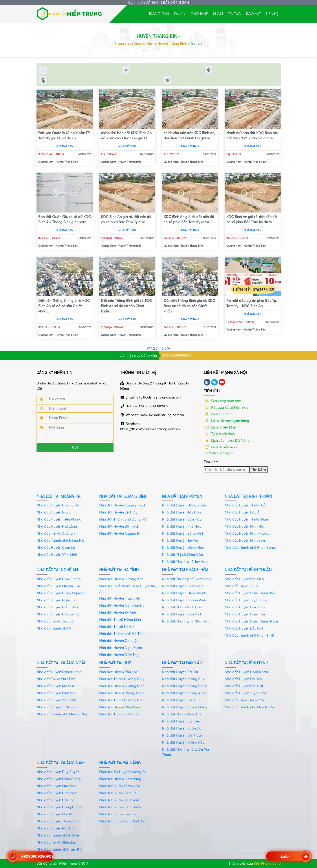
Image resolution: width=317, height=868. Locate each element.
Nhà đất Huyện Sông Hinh (183, 534)
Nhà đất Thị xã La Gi (241, 586)
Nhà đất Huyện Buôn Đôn (183, 728)
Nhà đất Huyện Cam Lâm (183, 586)
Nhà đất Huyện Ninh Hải (244, 526)
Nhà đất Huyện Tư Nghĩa (57, 707)
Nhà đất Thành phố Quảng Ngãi (63, 714)
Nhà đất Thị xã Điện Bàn (56, 842)
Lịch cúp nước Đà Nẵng (227, 441)
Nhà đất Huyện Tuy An (180, 541)
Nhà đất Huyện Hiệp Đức (57, 793)
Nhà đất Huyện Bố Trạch (119, 526)
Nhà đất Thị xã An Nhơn (244, 700)
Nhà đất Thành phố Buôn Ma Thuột (185, 752)
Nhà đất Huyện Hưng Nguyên (61, 593)
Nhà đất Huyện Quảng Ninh (122, 534)
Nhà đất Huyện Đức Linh (245, 607)
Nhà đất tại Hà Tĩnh (119, 570)
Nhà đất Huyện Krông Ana (183, 693)
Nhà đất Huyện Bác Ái (243, 512)
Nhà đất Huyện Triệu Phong (59, 519)
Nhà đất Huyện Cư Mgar (182, 735)
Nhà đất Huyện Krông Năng (185, 707)
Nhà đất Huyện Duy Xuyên (58, 772)
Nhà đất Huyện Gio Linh (56, 512)
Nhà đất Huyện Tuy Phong (246, 600)
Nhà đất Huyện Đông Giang (59, 807)
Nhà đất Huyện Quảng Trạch (123, 505)
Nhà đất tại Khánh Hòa (185, 570)
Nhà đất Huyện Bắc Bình (244, 628)
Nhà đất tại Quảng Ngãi (61, 663)
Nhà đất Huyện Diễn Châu (58, 607)
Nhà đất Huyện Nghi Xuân (121, 648)
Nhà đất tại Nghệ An (57, 570)
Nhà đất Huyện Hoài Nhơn (246, 672)
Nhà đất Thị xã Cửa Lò (55, 621)
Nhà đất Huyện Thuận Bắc (246, 505)
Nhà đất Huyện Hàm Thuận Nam (251, 621)
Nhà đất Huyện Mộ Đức (56, 686)
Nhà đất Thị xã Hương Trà (121, 700)
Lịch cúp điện (218, 414)
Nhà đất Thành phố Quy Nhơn (249, 707)
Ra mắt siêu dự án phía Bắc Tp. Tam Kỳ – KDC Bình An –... (252, 303)
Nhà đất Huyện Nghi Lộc (57, 600)
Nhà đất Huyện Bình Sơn (56, 693)
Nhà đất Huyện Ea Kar (180, 672)
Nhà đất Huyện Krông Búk (183, 679)
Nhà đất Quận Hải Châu (119, 800)
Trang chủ (159, 13)
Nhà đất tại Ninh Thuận (248, 496)
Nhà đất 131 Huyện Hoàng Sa (123, 772)
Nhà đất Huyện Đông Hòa (183, 548)
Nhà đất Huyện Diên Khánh (184, 593)
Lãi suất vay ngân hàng (226, 421)
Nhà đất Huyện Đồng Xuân (184, 505)
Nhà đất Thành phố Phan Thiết (250, 635)
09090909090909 (177, 356)
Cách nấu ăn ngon (219, 453)
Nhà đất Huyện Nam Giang (59, 779)
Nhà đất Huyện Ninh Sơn (245, 541)
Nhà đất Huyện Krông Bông (184, 686)
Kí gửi (218, 13)
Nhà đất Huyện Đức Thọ (119, 655)
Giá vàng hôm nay (222, 401)
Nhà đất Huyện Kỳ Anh (118, 613)
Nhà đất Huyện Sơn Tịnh (56, 700)
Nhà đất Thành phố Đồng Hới (123, 519)
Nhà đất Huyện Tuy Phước (246, 693)
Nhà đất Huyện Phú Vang (120, 707)
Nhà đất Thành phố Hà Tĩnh (122, 634)
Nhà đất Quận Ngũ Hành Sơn (123, 821)
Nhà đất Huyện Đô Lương (58, 614)
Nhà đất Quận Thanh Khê (120, 786)
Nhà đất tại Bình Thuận (248, 570)
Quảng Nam (144, 44)
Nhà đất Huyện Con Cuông (59, 579)
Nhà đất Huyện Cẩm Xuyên (121, 606)
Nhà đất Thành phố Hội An (58, 835)
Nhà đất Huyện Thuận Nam (247, 519)
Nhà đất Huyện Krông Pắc (183, 742)
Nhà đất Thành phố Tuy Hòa (185, 562)
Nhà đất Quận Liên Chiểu (120, 807)
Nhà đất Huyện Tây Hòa (181, 512)
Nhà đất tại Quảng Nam (60, 763)
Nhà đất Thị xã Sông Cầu (182, 555)
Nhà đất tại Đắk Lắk (182, 663)
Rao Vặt (254, 13)
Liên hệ (272, 13)
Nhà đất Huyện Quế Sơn (56, 786)
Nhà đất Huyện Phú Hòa (182, 526)
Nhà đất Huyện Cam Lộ (56, 548)
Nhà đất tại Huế (115, 663)
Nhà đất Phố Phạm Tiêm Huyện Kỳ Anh (127, 589)
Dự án (180, 13)
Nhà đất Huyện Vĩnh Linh (57, 555)
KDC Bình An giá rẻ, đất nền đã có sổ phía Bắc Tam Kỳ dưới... (126, 220)
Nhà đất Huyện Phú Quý (244, 579)
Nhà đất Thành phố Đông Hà (60, 541)
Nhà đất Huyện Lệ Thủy (118, 512)
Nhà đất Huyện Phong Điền (121, 693)
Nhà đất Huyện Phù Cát (244, 686)
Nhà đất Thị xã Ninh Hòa (182, 607)
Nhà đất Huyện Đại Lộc (56, 800)
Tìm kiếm (211, 462)
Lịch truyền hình (220, 447)
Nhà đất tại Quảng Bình (123, 496)
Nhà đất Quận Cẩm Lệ (118, 793)
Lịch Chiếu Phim (220, 427)
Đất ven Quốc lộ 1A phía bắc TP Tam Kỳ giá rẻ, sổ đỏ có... (64, 136)
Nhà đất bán (64, 147)
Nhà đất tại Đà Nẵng (120, 763)
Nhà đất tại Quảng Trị (59, 496)
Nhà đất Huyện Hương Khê (121, 579)
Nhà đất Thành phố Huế (119, 714)
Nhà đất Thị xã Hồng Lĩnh (120, 620)
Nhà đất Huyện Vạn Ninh (182, 614)
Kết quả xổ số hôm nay (226, 408)
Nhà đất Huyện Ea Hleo (181, 721)
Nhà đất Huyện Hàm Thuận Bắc (250, 593)
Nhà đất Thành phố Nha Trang (187, 621)
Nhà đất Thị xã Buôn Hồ (181, 714)
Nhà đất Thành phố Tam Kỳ (59, 850)
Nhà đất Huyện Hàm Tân (245, 614)
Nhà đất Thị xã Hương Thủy (122, 679)
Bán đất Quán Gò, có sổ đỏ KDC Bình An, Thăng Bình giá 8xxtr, (65, 220)
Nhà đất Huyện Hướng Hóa (59, 505)
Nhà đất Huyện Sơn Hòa (182, 519)
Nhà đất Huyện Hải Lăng (57, 526)
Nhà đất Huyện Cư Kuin (181, 700)
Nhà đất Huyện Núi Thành (58, 828)
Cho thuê (199, 13)
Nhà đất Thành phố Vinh (56, 628)
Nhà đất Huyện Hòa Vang (120, 779)
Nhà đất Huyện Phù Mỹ (243, 679)
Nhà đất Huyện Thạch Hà (120, 598)
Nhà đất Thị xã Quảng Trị (57, 534)
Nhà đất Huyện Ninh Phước (247, 534)
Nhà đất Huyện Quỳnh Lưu (58, 586)
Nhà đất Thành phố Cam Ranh (187, 579)
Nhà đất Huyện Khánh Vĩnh (184, 600)
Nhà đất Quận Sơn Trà (118, 814)
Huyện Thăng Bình (172, 44)
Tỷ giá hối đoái (219, 434)
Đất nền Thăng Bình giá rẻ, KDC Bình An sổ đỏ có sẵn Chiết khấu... (64, 306)
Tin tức (235, 13)
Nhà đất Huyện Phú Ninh (57, 814)
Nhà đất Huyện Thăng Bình (58, 821)
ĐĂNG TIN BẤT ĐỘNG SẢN (167, 3)
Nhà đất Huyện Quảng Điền (122, 686)
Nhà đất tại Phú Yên (182, 496)
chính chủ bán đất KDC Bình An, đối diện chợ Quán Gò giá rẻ (127, 136)
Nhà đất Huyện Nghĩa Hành (59, 672)
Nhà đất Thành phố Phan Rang (250, 548)
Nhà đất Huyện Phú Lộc (118, 672)
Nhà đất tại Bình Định (246, 663)
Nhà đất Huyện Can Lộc (119, 641)
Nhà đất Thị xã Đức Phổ (56, 679)
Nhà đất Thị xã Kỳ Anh (117, 627)
